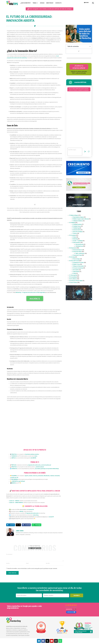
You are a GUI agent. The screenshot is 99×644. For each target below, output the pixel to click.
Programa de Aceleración (32, 513)
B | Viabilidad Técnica (77, 226)
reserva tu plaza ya (46, 465)
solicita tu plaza (40, 467)
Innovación (31, 510)
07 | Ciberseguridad (73, 275)
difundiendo (46, 476)
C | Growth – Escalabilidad (77, 241)
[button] (93, 3)
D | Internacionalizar (76, 242)
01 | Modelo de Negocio (74, 215)
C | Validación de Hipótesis (77, 221)
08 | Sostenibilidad (73, 277)
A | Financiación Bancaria (77, 250)
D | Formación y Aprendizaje (78, 268)
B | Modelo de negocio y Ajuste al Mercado (81, 219)
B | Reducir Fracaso (76, 264)
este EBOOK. (33, 458)
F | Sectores (75, 233)
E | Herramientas (76, 270)
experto (26, 476)
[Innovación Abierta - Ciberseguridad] (35, 425)
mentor (31, 476)
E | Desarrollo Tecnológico (77, 232)
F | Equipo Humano (76, 271)
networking (36, 515)
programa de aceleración (34, 465)
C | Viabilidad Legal (76, 228)
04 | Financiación (73, 248)
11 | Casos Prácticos (73, 282)
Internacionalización (79, 244)
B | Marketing (75, 239)
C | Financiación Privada (77, 255)
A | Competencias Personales (78, 262)
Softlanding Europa (79, 246)
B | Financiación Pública (77, 252)
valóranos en (71, 612)
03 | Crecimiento (73, 235)
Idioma (86, 3)
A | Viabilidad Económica (77, 224)
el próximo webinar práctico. (32, 454)
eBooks (21, 511)
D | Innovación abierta (77, 230)
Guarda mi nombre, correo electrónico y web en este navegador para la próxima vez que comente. (32, 569)
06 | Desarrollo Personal (74, 261)
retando (52, 476)
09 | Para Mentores (73, 279)
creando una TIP (14, 478)
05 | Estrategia (72, 257)
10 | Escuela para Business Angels (76, 281)
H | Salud (74, 273)
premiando (40, 476)
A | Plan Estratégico (76, 259)
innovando (57, 476)
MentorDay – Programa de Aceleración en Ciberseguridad (30, 292)
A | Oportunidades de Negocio (78, 217)
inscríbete (38, 469)
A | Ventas (74, 237)
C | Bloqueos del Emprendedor (78, 266)
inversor (35, 476)
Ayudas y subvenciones (80, 253)
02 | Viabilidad (72, 222)
